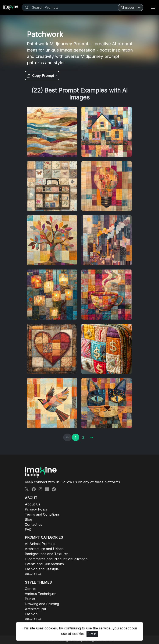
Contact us (33, 524)
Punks (30, 599)
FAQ (28, 530)
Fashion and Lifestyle (42, 569)
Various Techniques (41, 594)
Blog (28, 519)
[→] (91, 437)
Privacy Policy (36, 509)
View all (31, 574)
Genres (31, 589)
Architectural (35, 609)
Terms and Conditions (42, 514)
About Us (33, 504)
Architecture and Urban (44, 549)
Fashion (31, 614)
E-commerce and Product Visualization (56, 559)
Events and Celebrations (44, 564)
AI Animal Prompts (40, 544)
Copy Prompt (40, 76)
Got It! (92, 634)
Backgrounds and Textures (47, 554)
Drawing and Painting (42, 604)
